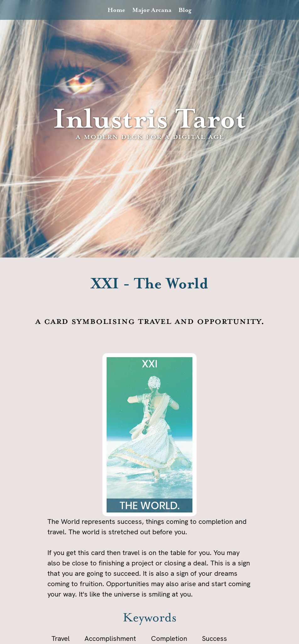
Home (116, 10)
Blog (185, 10)
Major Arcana (152, 10)
